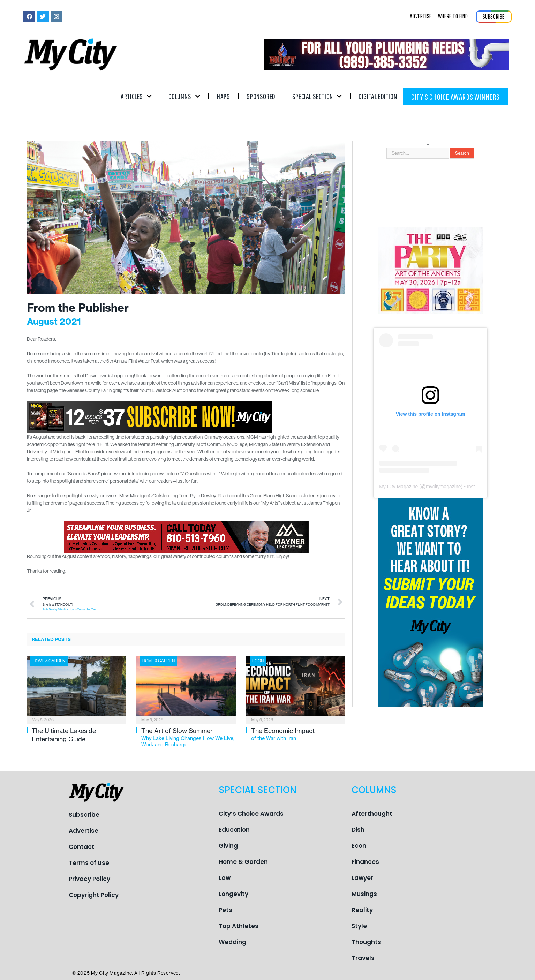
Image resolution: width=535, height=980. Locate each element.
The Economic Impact (298, 734)
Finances (365, 862)
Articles (136, 96)
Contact (82, 847)
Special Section (317, 96)
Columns (184, 96)
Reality (362, 910)
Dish (358, 830)
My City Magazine (398, 487)
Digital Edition (378, 96)
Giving (228, 846)
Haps (223, 96)
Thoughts (366, 942)
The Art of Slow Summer (188, 737)
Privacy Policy (89, 879)
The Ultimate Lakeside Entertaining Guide (64, 735)
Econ (258, 661)
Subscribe (84, 815)
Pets (225, 910)
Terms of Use (89, 863)
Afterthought (372, 814)
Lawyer (362, 878)
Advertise (84, 831)
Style (359, 926)
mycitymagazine (443, 487)
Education (234, 830)
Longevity (233, 894)
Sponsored (261, 96)
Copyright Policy (94, 895)
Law (225, 878)
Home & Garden (49, 661)
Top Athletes (239, 926)
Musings (364, 894)
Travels (363, 958)
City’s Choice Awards (251, 814)
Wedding (232, 942)
